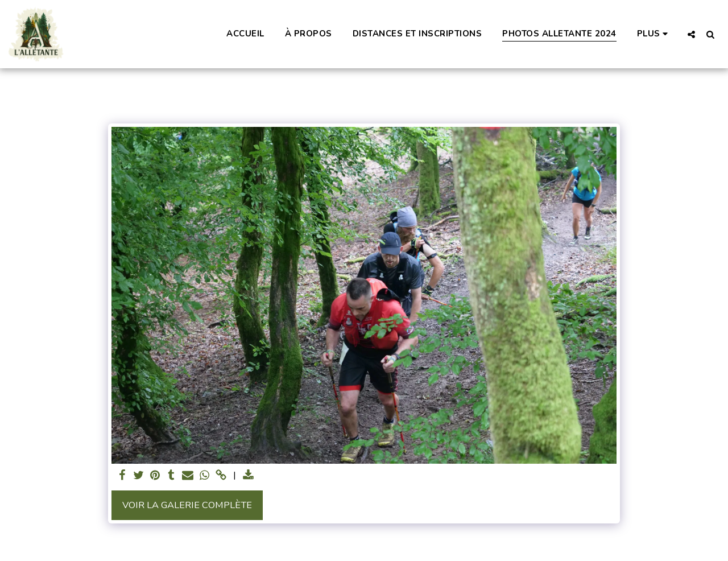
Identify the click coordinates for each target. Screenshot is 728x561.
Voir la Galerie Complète (187, 505)
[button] (691, 34)
